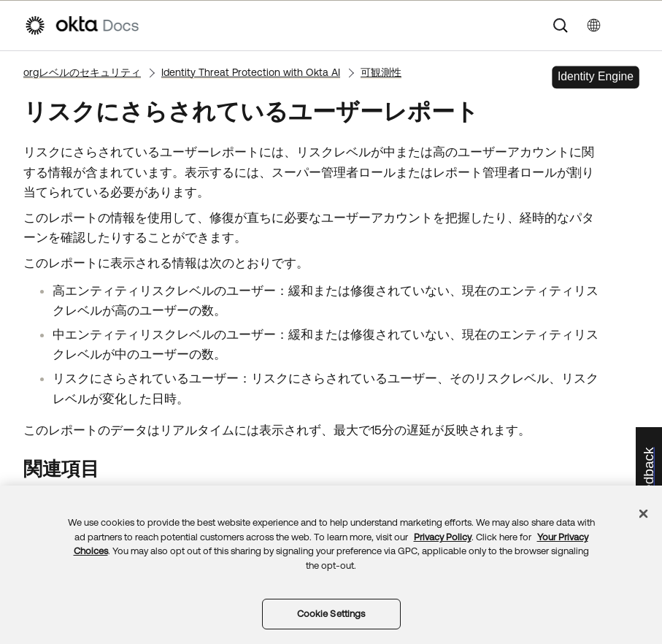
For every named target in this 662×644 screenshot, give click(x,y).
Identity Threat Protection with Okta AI (251, 72)
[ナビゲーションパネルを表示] (631, 26)
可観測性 (381, 72)
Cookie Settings (331, 614)
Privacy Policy (443, 537)
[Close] (644, 514)
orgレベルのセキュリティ (82, 72)
